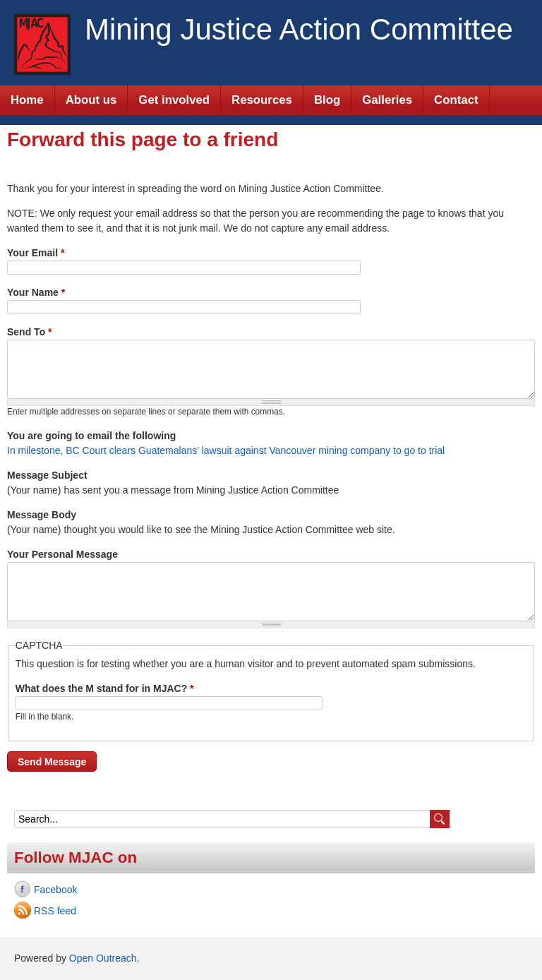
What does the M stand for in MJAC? (105, 688)
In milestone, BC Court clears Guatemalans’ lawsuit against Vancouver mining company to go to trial (226, 450)
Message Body (42, 515)
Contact (456, 100)
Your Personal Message (62, 554)
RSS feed (55, 911)
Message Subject (47, 475)
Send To (30, 332)
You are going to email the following (91, 436)
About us (91, 100)
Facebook (55, 890)
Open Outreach (103, 958)
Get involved (174, 100)
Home (27, 100)
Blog (327, 100)
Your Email (36, 253)
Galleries (387, 100)
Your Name (36, 292)
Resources (262, 100)
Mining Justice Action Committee (299, 29)
